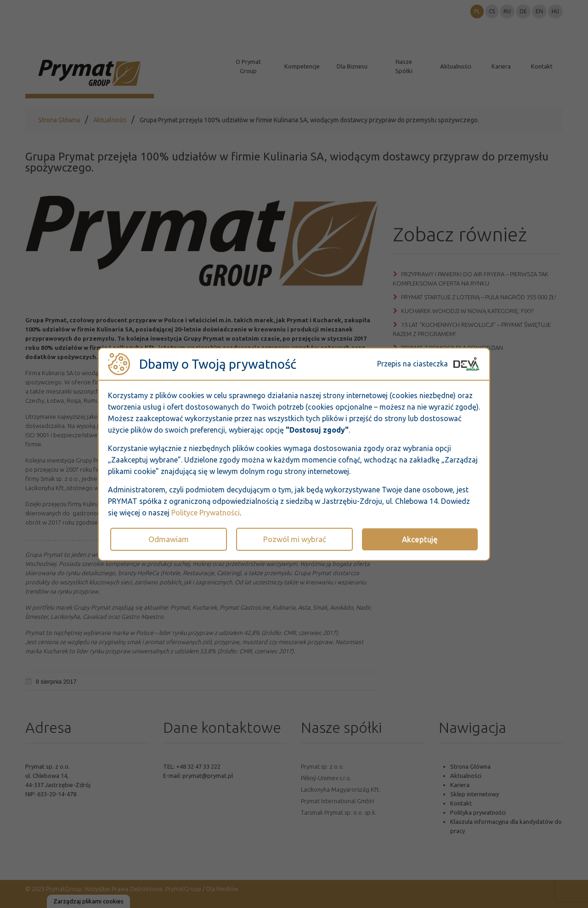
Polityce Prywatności (206, 513)
